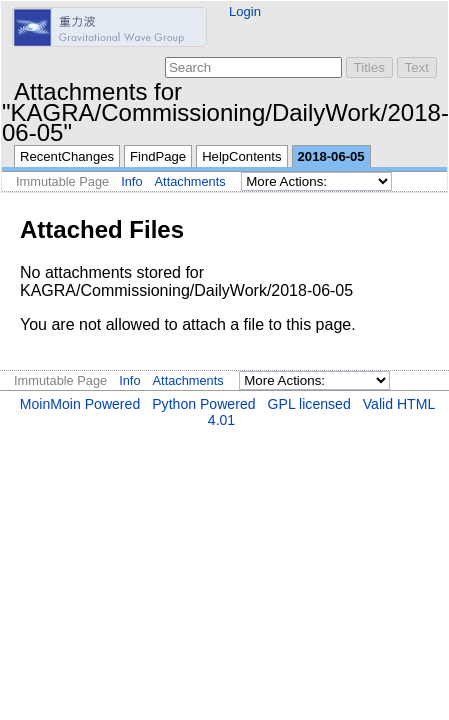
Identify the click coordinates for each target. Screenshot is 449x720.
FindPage (158, 156)
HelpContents (241, 156)
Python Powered (203, 404)
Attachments (190, 181)
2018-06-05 (331, 156)
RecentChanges (67, 156)
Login (245, 11)
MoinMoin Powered (80, 404)
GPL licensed (309, 404)
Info (131, 181)
